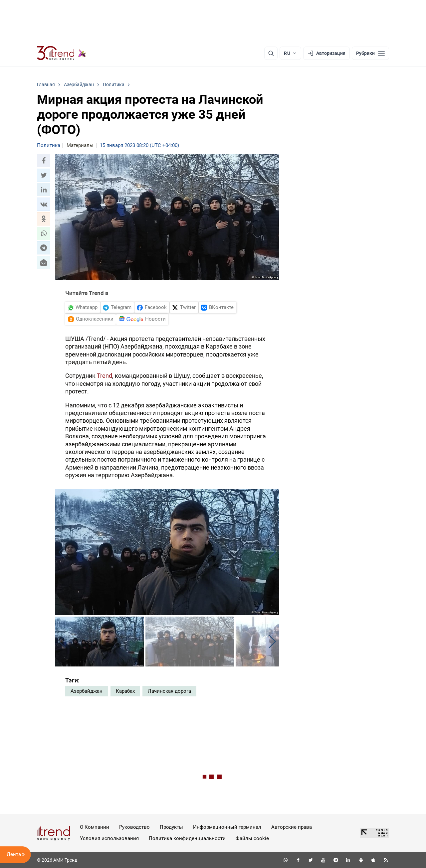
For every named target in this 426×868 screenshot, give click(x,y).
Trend (105, 376)
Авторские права (292, 827)
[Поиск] (271, 53)
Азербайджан (87, 691)
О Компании (95, 827)
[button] (44, 161)
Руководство (134, 827)
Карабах (125, 691)
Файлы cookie (252, 838)
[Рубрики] (370, 53)
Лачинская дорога (169, 691)
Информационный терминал (227, 827)
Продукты (171, 827)
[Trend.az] (62, 53)
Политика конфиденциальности (187, 838)
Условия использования (109, 838)
